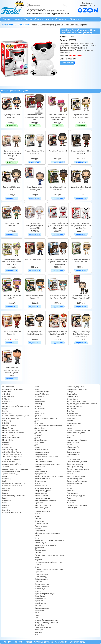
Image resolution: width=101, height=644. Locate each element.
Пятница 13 (71, 491)
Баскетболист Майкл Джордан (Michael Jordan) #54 (35, 117)
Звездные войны (41, 455)
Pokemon (6, 445)
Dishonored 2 (7, 401)
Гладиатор (38, 404)
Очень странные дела (75, 464)
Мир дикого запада (74, 423)
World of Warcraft (8, 462)
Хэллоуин (38, 581)
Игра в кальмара (41, 471)
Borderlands (7, 392)
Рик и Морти (71, 500)
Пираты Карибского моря (76, 476)
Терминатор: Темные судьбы (45, 545)
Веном (5, 508)
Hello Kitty (6, 423)
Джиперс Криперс (41, 430)
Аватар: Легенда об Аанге (12, 464)
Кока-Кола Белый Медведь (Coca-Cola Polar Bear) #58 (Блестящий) (58, 226)
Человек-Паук (40, 589)
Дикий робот (39, 435)
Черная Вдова (40, 596)
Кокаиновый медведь (42, 498)
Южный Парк (39, 625)
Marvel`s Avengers (9, 435)
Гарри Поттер (39, 397)
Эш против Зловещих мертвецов (46, 623)
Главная (7, 19)
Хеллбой (38, 565)
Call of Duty (6, 394)
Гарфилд (38, 399)
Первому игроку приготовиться (78, 469)
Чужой (37, 613)
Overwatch (6, 442)
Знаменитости (40, 467)
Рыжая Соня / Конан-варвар (77, 505)
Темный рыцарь (40, 543)
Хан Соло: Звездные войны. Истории (48, 562)
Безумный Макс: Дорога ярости (14, 484)
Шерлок (37, 615)
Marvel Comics (8, 428)
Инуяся (37, 484)
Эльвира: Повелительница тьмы (46, 620)
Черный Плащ (40, 601)
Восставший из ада (41, 392)
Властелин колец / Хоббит (12, 513)
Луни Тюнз (71, 411)
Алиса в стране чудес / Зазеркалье (15, 469)
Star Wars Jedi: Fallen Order (12, 455)
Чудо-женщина (40, 611)
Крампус (70, 392)
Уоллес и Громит (41, 550)
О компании (61, 19)
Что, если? (38, 606)
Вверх (5, 503)
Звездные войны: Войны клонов (46, 457)
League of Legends (9, 426)
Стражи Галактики (41, 526)
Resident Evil (7, 447)
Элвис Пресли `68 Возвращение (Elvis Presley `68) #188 (12, 370)
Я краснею (38, 632)
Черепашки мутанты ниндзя (45, 594)
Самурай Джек (72, 508)
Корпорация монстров (43, 505)
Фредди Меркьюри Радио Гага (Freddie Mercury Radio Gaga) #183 (81, 334)
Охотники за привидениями (77, 462)
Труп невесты (39, 548)
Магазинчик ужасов (74, 416)
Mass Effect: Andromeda (11, 438)
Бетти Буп (6, 488)
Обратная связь (77, 19)
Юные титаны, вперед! (43, 627)
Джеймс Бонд (39, 428)
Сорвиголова (39, 521)
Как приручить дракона (43, 491)
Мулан (69, 438)
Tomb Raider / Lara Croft (11, 459)
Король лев (39, 503)
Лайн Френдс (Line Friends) (77, 401)
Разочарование (72, 493)
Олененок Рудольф (74, 455)
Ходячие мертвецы (41, 574)
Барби (5, 481)
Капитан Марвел (41, 493)
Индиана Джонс (40, 481)
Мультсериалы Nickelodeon (77, 440)
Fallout (5, 404)
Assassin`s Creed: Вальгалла (13, 389)
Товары (28, 19)
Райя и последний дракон (76, 496)
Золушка (38, 469)
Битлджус (6, 491)
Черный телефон (41, 603)
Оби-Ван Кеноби (73, 447)
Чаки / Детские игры (42, 584)
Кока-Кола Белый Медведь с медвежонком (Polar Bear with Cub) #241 (81, 226)
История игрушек (41, 486)
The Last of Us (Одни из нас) (13, 457)
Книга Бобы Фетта (41, 496)
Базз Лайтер (7, 479)
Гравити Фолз (39, 414)
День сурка (39, 423)
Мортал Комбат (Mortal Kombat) (78, 430)
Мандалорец (71, 418)
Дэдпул (37, 447)
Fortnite (5, 411)
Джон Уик (38, 433)
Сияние (37, 516)
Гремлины (38, 416)
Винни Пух (6, 510)
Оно (68, 457)
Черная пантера (40, 598)
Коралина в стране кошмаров (45, 500)
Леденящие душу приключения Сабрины (82, 404)
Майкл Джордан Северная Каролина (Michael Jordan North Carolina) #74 (58, 262)
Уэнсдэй (37, 552)
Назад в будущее (73, 442)
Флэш (36, 557)
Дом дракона (39, 442)
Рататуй (70, 498)
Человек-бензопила (42, 586)
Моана (69, 428)
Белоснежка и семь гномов (12, 486)
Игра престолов (40, 474)
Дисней (37, 438)
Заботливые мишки (42, 452)
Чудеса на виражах (41, 608)
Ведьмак (6, 505)
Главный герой (40, 401)
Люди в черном (72, 414)
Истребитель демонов (43, 488)
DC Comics (6, 399)
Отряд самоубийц (73, 459)
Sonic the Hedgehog (10, 450)
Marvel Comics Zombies (11, 430)
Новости (18, 19)
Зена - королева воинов (43, 462)
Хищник (37, 567)
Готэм (37, 411)
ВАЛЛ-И (5, 498)
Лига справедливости (75, 406)
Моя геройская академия (76, 433)
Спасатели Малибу (41, 523)
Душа (36, 445)
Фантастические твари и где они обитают (50, 555)
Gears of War (7, 414)
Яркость (37, 635)
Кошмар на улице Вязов (75, 387)
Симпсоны (38, 514)
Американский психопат (11, 471)
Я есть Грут (39, 630)
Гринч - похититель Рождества (46, 418)
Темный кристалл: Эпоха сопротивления (49, 540)
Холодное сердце (41, 577)
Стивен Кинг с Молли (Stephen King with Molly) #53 (81, 298)
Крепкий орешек (73, 397)
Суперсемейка (40, 531)
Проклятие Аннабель (74, 484)
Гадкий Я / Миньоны (42, 394)
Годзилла (38, 406)
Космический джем (41, 508)
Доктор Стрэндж (40, 440)
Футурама (38, 560)
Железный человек (41, 450)
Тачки (36, 538)
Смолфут (38, 519)
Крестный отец (72, 399)
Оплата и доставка (44, 19)
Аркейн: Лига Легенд (10, 474)
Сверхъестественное (42, 511)
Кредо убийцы (72, 394)
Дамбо (37, 421)
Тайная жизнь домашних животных (47, 533)
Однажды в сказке (73, 452)
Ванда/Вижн (7, 500)
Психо (69, 486)
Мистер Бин (71, 426)
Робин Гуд (70, 503)
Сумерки (38, 528)
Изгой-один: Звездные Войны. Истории (49, 476)
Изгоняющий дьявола (42, 479)
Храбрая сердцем (41, 579)
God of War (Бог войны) (11, 418)
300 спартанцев (8, 387)
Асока (5, 476)
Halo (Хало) (7, 421)
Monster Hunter (8, 440)
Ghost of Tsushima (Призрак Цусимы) (16, 416)
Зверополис (39, 459)
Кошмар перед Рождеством (77, 389)
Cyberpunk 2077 (8, 397)
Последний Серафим (75, 479)
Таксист (37, 536)
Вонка (37, 387)
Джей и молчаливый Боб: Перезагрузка (49, 426)
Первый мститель (73, 471)
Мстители (70, 435)
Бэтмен (5, 493)
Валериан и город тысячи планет (14, 496)
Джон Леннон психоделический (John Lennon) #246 (35, 226)
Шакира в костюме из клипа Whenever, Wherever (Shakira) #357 (12, 153)
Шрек (36, 618)
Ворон (37, 389)
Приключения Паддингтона (77, 481)
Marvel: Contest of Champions (13, 433)
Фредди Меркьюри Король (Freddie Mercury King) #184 (58, 334)
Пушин (69, 488)
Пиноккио (70, 474)
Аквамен (6, 467)
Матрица (70, 421)
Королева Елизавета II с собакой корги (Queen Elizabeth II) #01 (58, 117)
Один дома (71, 450)
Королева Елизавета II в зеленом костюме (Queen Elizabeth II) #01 (12, 262)
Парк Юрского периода (75, 467)
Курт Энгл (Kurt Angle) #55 (35, 259)
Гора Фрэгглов (40, 409)
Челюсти (38, 591)
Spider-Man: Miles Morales (12, 452)
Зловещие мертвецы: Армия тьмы (47, 464)
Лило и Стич (71, 409)
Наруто (69, 445)
